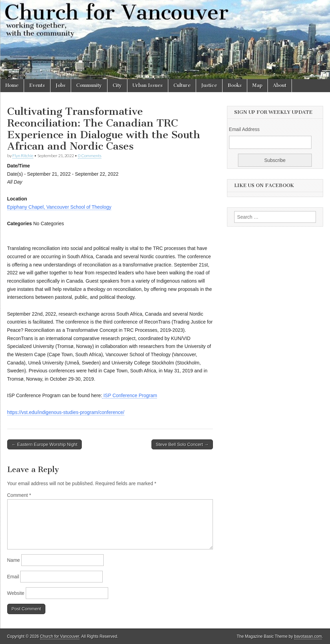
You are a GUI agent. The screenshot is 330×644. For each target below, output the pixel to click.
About (280, 85)
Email (13, 577)
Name (14, 560)
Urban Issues (148, 85)
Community (89, 85)
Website (16, 593)
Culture (182, 85)
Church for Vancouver (60, 636)
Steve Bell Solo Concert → (182, 444)
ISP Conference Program (129, 395)
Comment (19, 495)
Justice (209, 85)
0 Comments (90, 156)
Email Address (244, 129)
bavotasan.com (308, 636)
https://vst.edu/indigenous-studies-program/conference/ (66, 412)
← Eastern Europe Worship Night (45, 444)
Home (12, 85)
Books (235, 85)
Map (257, 85)
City (117, 85)
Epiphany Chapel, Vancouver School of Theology (59, 207)
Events (37, 85)
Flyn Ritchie (23, 156)
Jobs (61, 85)
